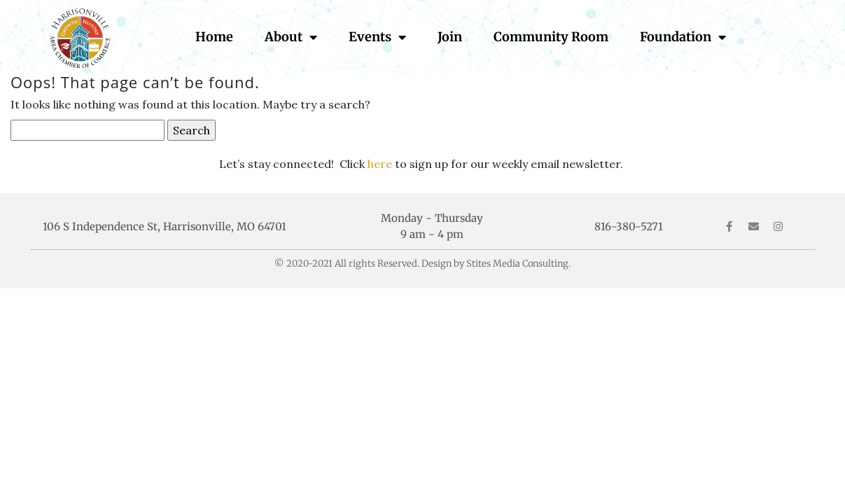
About (291, 37)
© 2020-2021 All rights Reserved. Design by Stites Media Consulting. (422, 264)
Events (377, 37)
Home (214, 37)
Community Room (551, 37)
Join (450, 37)
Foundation (683, 37)
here (381, 164)
